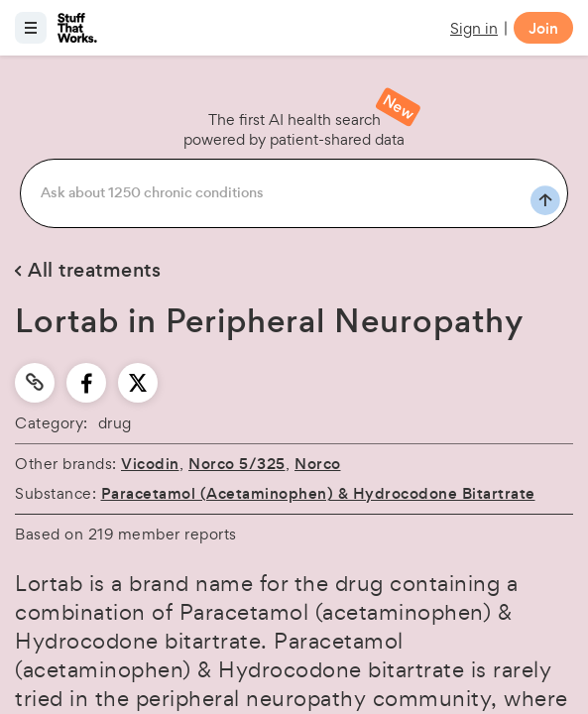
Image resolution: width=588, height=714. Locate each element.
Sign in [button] (474, 28)
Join (543, 28)
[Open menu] (31, 28)
